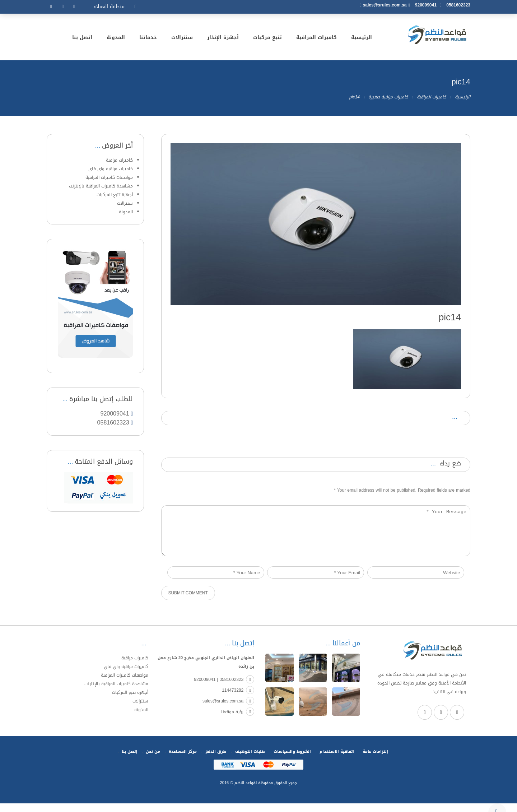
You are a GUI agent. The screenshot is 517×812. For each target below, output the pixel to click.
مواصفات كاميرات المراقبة (109, 177)
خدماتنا (148, 39)
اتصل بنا (82, 39)
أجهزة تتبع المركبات (115, 195)
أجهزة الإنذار (223, 39)
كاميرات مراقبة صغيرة (388, 97)
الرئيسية (362, 39)
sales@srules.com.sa (385, 5)
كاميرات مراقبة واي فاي (111, 169)
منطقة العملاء (109, 7)
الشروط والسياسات (292, 760)
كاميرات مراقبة (119, 160)
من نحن (153, 760)
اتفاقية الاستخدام (337, 760)
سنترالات (182, 39)
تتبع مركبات (267, 39)
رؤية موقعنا (238, 720)
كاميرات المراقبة (316, 39)
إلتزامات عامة (375, 760)
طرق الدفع (216, 760)
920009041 (426, 5)
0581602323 (458, 5)
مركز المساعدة (183, 760)
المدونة (116, 39)
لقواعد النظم (245, 791)
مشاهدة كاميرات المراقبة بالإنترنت (101, 186)
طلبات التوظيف (250, 760)
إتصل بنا (129, 760)
